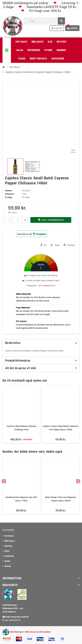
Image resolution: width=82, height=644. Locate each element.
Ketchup (8, 546)
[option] (21, 485)
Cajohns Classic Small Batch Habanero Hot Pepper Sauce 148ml (61, 428)
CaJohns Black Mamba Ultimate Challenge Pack (21, 428)
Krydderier (9, 556)
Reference (9, 194)
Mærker (8, 191)
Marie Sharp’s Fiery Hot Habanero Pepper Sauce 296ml (61, 499)
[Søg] (44, 21)
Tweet (55, 245)
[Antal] (18, 220)
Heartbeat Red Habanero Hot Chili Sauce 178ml (21, 499)
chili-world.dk (45, 632)
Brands (8, 566)
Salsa (7, 551)
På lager (9, 197)
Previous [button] (4, 481)
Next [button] (78, 481)
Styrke (7, 561)
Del (44, 245)
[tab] (41, 343)
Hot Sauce (9, 536)
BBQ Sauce (9, 541)
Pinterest (69, 245)
